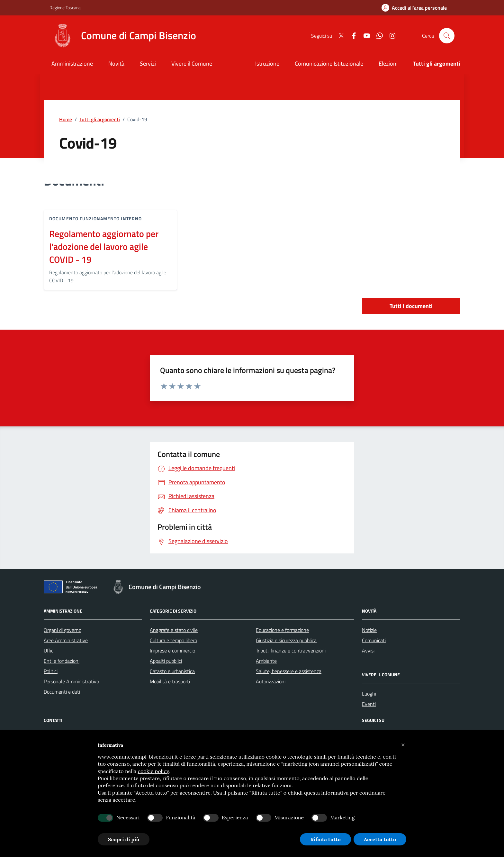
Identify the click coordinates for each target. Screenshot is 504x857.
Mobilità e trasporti (170, 681)
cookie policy (153, 771)
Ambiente (266, 661)
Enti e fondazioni (62, 661)
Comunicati (374, 640)
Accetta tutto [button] (380, 839)
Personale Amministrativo (71, 681)
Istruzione (267, 64)
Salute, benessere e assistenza (289, 671)
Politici (51, 671)
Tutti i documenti (411, 306)
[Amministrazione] (72, 64)
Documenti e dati (62, 692)
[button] (403, 745)
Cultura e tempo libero (173, 640)
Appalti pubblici (166, 661)
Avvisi (368, 651)
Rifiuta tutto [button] (325, 839)
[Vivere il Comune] (192, 64)
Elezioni (388, 64)
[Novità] (116, 64)
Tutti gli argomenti (100, 119)
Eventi (369, 704)
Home (66, 119)
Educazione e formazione (282, 630)
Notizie (369, 630)
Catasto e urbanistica (172, 671)
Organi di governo (63, 630)
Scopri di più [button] (124, 839)
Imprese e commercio (172, 651)
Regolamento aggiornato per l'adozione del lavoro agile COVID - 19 (104, 247)
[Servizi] (148, 64)
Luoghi (369, 694)
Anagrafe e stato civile (174, 630)
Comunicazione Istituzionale (329, 64)
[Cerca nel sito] (447, 36)
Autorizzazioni (271, 681)
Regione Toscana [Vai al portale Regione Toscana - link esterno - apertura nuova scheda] (65, 8)
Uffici (49, 651)
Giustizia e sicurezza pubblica (286, 640)
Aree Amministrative (66, 640)
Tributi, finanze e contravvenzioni (291, 651)
